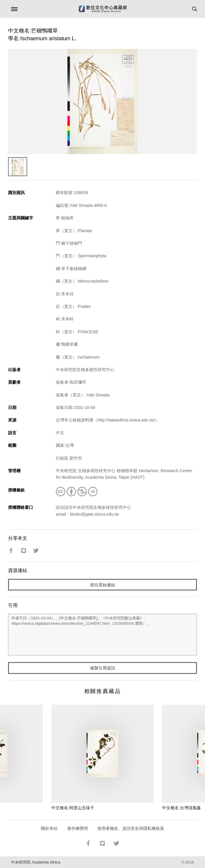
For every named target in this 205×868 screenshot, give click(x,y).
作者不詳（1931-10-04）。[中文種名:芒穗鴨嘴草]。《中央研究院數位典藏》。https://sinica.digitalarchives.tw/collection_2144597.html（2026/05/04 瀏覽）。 (102, 635)
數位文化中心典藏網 (103, 9)
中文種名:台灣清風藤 (181, 808)
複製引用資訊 (103, 668)
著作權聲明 (78, 828)
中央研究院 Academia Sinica (36, 862)
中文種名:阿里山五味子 (73, 808)
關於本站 (49, 828)
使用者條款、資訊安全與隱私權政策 (131, 828)
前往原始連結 (103, 585)
